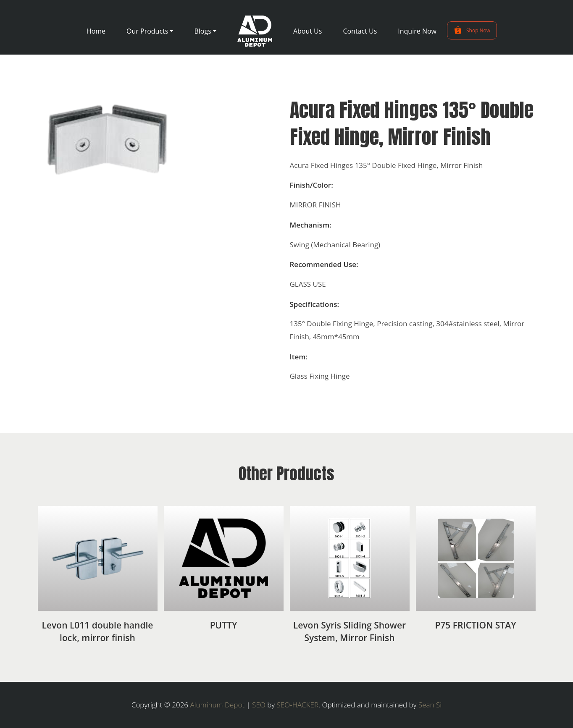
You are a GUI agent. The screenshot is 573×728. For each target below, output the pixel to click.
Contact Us (360, 31)
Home (96, 31)
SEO (259, 705)
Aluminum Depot (218, 705)
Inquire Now (417, 31)
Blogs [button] (202, 31)
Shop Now (472, 30)
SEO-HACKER (298, 705)
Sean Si (430, 705)
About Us (308, 31)
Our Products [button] (147, 31)
